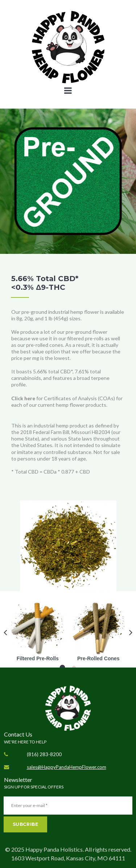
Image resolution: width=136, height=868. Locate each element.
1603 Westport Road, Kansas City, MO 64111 (68, 858)
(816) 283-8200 (44, 754)
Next (131, 632)
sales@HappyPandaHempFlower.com (67, 767)
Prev (5, 632)
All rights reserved (108, 849)
